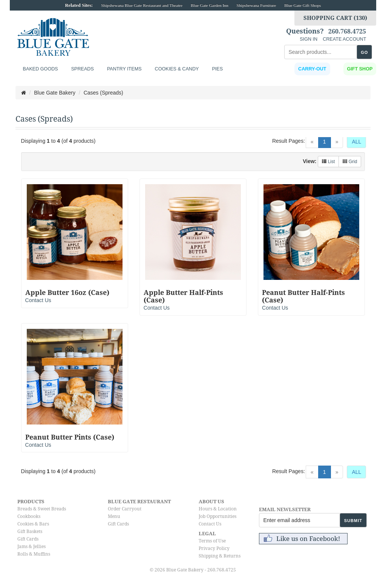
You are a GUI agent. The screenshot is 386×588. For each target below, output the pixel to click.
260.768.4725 (347, 32)
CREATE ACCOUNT (344, 39)
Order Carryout (125, 509)
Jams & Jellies (31, 547)
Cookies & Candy (177, 69)
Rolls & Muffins (34, 554)
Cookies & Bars (33, 524)
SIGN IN (309, 39)
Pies (217, 69)
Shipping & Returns (220, 556)
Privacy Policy (214, 548)
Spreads (83, 69)
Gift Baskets (30, 531)
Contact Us (38, 300)
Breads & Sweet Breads (42, 509)
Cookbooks (29, 516)
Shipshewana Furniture (257, 5)
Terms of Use (212, 541)
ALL (356, 142)
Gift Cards (28, 539)
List (328, 162)
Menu (114, 516)
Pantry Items (124, 69)
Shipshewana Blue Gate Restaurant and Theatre (142, 5)
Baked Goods (41, 69)
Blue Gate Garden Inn (210, 5)
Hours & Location (218, 509)
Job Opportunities (218, 516)
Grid (350, 162)
